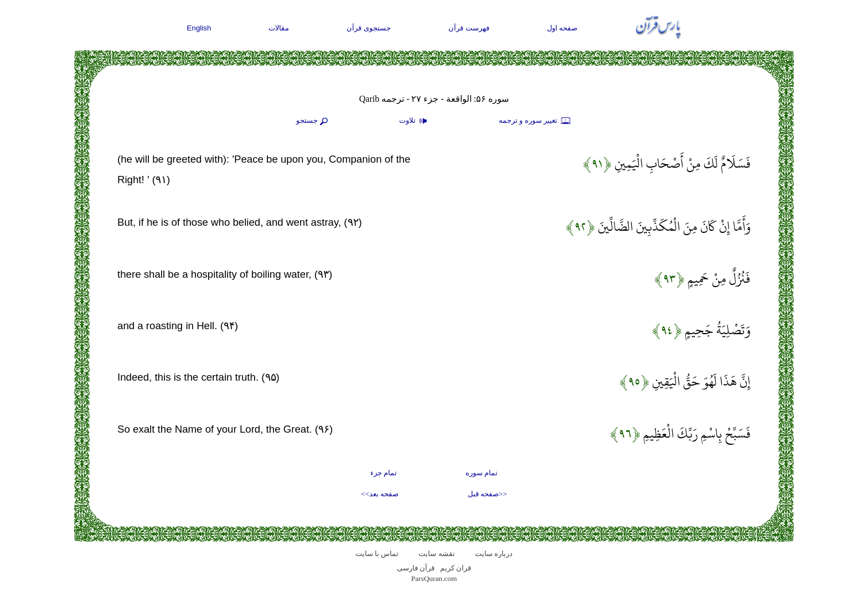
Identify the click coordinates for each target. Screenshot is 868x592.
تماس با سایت (377, 554)
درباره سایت (494, 554)
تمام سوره (482, 473)
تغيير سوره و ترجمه (535, 121)
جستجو (313, 121)
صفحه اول (562, 28)
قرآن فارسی (416, 568)
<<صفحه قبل (487, 494)
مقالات (279, 28)
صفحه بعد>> (380, 494)
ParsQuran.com (434, 578)
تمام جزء (384, 473)
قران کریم (456, 568)
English (199, 28)
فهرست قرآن (469, 28)
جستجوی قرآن (369, 28)
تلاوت (415, 121)
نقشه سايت (436, 554)
